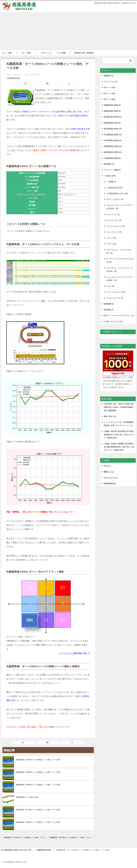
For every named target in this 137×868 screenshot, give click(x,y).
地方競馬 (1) (109, 310)
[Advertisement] (68, 31)
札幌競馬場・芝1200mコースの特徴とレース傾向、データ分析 (38, 810)
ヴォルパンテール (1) (115, 298)
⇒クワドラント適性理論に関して (74, 653)
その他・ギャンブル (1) (113, 321)
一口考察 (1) (111, 182)
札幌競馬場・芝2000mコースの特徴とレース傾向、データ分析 (38, 772)
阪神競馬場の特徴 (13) (113, 152)
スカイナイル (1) (113, 214)
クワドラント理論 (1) (112, 170)
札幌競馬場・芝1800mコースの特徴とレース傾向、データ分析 (38, 785)
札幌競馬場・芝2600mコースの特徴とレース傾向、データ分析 (38, 822)
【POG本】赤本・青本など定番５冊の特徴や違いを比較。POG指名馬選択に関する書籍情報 (119, 407)
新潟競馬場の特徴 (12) (113, 117)
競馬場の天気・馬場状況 (84, 53)
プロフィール (46, 53)
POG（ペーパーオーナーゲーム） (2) (119, 316)
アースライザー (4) (114, 220)
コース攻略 (61, 53)
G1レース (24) (109, 87)
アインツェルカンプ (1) (116, 292)
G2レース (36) (109, 93)
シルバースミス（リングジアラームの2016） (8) (120, 207)
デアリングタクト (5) (115, 199)
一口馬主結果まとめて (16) (117, 193)
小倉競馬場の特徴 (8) (112, 158)
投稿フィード (109, 472)
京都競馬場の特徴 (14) (113, 146)
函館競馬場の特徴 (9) (112, 111)
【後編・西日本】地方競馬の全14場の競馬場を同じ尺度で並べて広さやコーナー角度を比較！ (119, 434)
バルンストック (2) (114, 232)
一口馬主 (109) (110, 176)
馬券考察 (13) (109, 164)
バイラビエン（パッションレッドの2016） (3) (120, 269)
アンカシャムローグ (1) (116, 226)
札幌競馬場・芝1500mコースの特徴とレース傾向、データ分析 (38, 760)
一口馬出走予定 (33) (114, 188)
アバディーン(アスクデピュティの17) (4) (120, 260)
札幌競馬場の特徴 (14, 78)
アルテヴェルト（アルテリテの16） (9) (119, 251)
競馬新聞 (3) (109, 304)
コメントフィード (111, 477)
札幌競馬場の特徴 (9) (112, 105)
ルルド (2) (110, 286)
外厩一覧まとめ (110, 416)
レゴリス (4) (111, 244)
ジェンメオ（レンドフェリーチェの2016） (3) (120, 279)
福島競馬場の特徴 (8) (112, 123)
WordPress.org (110, 483)
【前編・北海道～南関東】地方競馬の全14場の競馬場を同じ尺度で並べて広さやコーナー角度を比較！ (119, 447)
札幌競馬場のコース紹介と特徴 (27, 797)
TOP (18, 850)
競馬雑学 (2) (109, 76)
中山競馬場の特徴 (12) (113, 135)
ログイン (107, 466)
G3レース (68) (109, 99)
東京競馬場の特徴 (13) (113, 129)
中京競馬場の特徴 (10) (113, 140)
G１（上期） (8, 53)
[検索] (118, 61)
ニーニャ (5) (111, 238)
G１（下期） (27, 53)
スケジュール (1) (110, 82)
